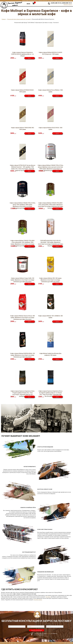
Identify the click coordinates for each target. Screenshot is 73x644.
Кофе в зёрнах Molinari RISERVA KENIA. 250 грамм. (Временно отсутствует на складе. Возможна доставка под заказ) (23, 355)
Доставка (48, 597)
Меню (28, 4)
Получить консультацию (37, 630)
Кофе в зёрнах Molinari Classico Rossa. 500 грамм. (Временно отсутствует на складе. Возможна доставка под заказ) (23, 318)
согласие (49, 634)
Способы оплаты (38, 600)
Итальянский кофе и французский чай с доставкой (19, 19)
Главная (4, 19)
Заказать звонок (68, 5)
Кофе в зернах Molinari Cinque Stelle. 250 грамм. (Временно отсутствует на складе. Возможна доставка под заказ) (23, 280)
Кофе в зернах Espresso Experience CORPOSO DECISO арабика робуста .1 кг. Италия (23, 54)
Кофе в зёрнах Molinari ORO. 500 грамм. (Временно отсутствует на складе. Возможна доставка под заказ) (50, 280)
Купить (29, 58)
